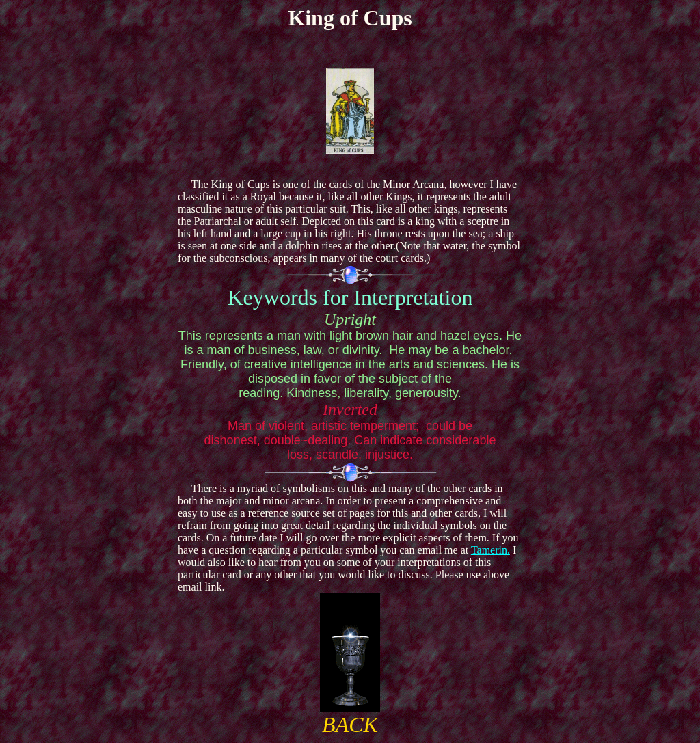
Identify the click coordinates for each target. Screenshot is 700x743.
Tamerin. (490, 550)
